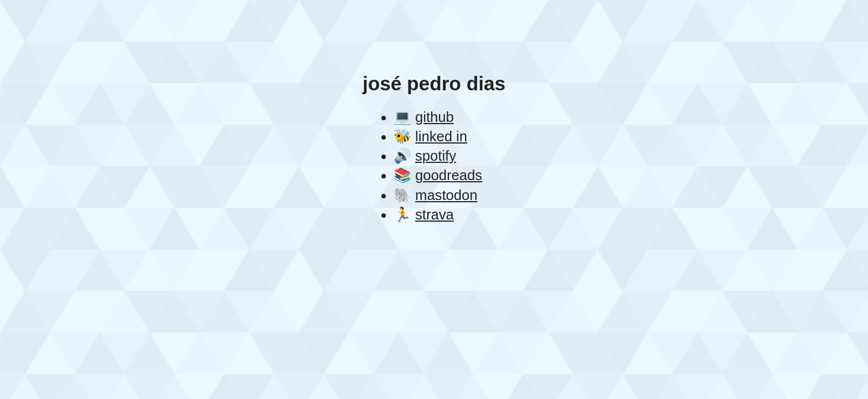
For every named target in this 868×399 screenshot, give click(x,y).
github (435, 117)
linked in (441, 136)
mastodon (446, 195)
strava (435, 214)
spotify (436, 156)
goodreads (449, 175)
